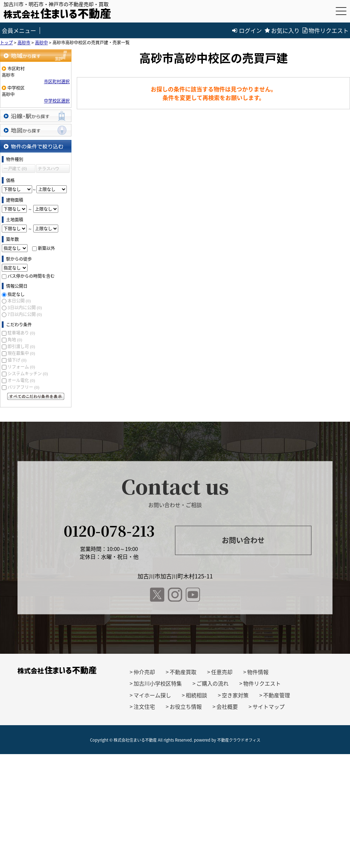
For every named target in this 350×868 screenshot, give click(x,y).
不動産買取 (183, 672)
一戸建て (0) (15, 169)
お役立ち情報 (186, 707)
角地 (15, 340)
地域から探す (36, 56)
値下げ (17, 360)
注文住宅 (144, 707)
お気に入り (282, 30)
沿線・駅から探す (36, 116)
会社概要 (227, 707)
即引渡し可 (21, 346)
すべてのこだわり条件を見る (36, 396)
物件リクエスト (326, 30)
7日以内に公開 (25, 314)
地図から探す (36, 130)
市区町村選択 (57, 81)
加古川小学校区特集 (158, 683)
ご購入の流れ (212, 683)
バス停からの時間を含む (31, 276)
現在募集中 (21, 353)
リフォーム (21, 367)
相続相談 (196, 695)
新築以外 (46, 248)
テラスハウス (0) (49, 169)
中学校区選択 (57, 101)
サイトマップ (269, 707)
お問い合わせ (243, 540)
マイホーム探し (152, 695)
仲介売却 (144, 672)
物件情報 (258, 672)
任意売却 (222, 672)
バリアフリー (23, 387)
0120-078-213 (109, 530)
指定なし (16, 294)
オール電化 (21, 380)
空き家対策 (235, 695)
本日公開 (19, 301)
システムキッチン (28, 373)
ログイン (247, 30)
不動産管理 (277, 695)
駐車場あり (21, 333)
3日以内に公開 (25, 307)
